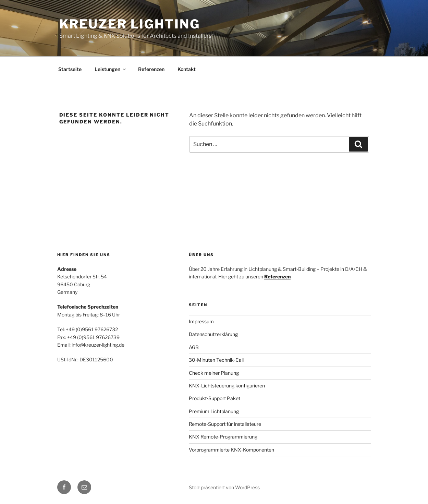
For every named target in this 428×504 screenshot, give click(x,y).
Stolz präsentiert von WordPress (224, 487)
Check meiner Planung (214, 373)
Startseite (70, 69)
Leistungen (111, 69)
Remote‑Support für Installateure (225, 424)
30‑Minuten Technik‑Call (216, 360)
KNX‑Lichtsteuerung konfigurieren (227, 386)
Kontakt (187, 69)
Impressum (201, 321)
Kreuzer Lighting (130, 24)
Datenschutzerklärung (213, 334)
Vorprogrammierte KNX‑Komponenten (231, 450)
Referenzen (151, 69)
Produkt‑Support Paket (215, 398)
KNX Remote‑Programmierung (223, 437)
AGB (194, 347)
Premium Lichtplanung (214, 411)
